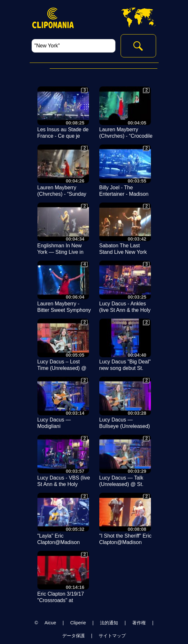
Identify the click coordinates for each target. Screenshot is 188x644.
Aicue (50, 623)
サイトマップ (112, 636)
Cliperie (78, 623)
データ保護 (74, 636)
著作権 (139, 623)
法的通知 (109, 623)
